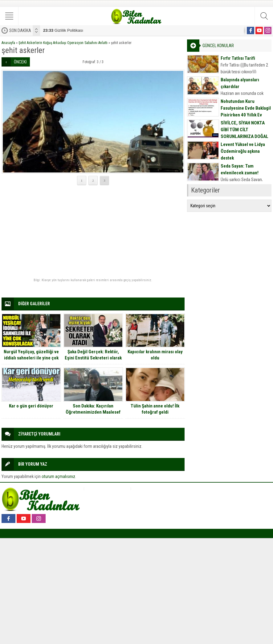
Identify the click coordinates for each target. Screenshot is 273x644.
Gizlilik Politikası (63, 30)
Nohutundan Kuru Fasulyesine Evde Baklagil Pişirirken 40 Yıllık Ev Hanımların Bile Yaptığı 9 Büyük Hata (246, 115)
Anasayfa (8, 43)
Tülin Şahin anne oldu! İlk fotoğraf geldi (155, 409)
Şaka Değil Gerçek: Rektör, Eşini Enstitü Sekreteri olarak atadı (93, 358)
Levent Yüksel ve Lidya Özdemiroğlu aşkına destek (243, 151)
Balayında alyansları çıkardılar (240, 83)
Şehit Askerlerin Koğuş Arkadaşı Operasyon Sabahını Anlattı (63, 43)
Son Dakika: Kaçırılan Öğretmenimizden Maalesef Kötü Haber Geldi (93, 412)
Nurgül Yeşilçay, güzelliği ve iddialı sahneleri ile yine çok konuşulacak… (31, 358)
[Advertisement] (93, 232)
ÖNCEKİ (20, 62)
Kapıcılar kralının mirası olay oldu (155, 355)
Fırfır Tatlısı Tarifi (238, 58)
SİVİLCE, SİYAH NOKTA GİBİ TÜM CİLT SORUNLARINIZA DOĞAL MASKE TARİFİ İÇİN (244, 133)
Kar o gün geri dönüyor (31, 406)
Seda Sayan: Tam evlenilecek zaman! (240, 169)
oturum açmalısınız (58, 476)
